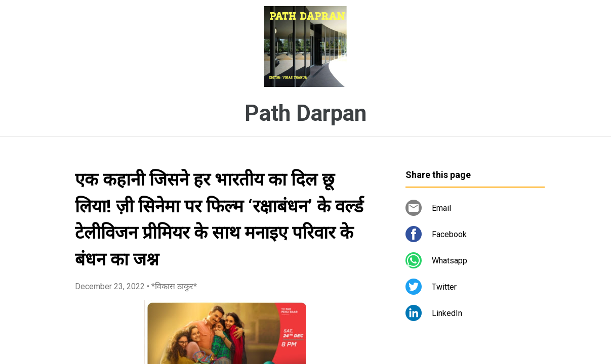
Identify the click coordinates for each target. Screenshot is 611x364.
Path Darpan (305, 113)
